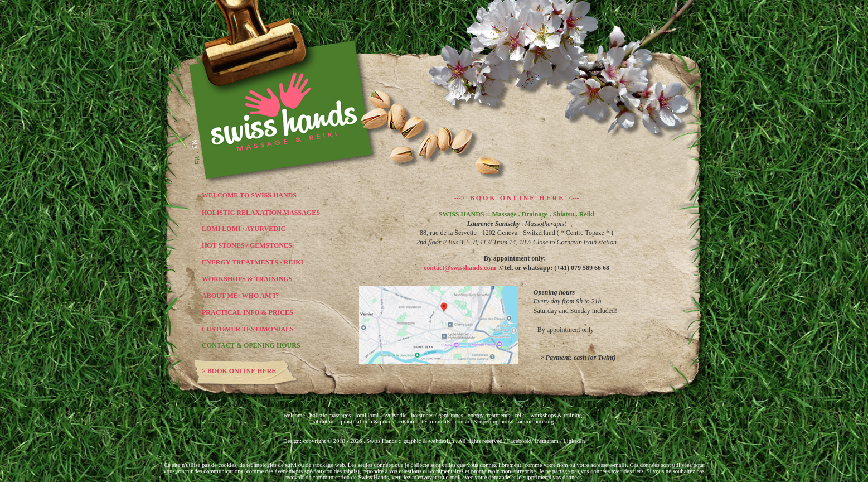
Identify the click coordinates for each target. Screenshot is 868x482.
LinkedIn (574, 441)
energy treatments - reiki (497, 415)
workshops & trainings (557, 415)
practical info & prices (367, 421)
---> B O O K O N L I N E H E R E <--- (517, 198)
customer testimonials (425, 421)
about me (325, 421)
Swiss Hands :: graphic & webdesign (410, 441)
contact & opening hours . (486, 421)
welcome (294, 415)
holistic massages (330, 415)
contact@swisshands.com (462, 268)
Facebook (519, 441)
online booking (536, 421)
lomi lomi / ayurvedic (382, 415)
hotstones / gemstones (438, 415)
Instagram (547, 441)
